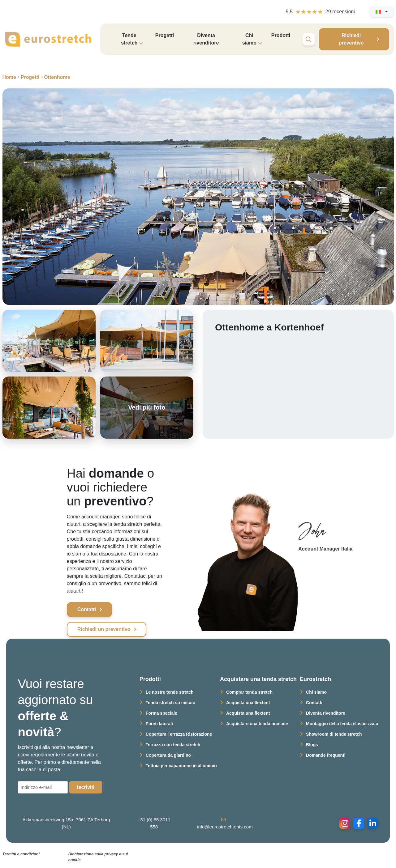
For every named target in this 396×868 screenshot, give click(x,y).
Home (9, 77)
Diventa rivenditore (206, 39)
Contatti (87, 609)
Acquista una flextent (248, 703)
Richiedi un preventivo (104, 629)
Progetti (165, 35)
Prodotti (281, 35)
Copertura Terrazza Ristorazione (179, 734)
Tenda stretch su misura (171, 703)
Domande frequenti (326, 755)
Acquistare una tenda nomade (257, 724)
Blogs (312, 745)
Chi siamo (316, 692)
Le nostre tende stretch (170, 692)
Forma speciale (161, 713)
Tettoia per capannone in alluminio (181, 766)
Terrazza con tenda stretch (173, 745)
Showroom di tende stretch (334, 734)
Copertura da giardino (168, 755)
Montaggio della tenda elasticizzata (342, 724)
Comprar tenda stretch (249, 692)
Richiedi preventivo (351, 39)
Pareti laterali (159, 724)
